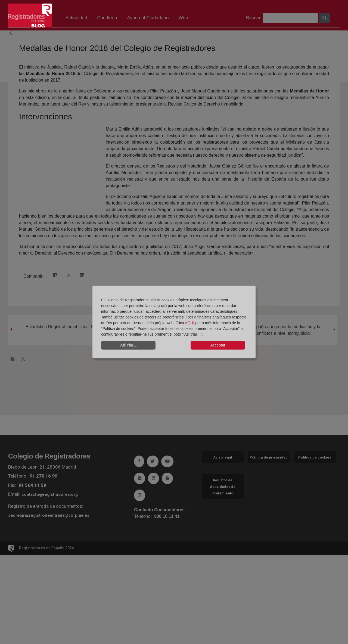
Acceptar (218, 345)
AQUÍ (190, 323)
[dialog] (174, 322)
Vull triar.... (128, 345)
